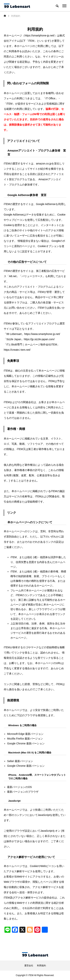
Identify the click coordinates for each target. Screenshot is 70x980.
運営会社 (29, 966)
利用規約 (41, 966)
